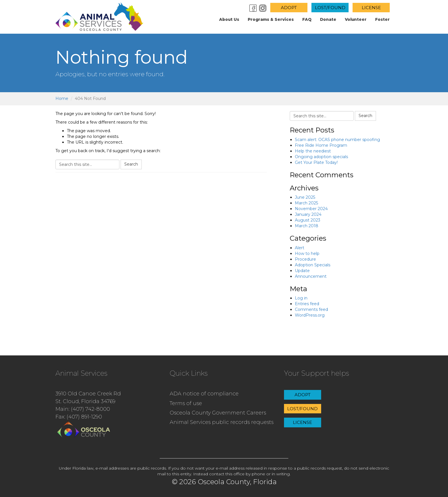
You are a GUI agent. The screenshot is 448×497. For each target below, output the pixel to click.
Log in (301, 298)
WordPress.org (310, 315)
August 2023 (308, 220)
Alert (300, 248)
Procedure (305, 259)
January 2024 (308, 214)
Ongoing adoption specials (321, 157)
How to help (307, 253)
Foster (382, 19)
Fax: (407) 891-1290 (79, 417)
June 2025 (305, 197)
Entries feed (307, 304)
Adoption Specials (313, 265)
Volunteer (356, 19)
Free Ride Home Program (321, 145)
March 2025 (306, 203)
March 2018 (307, 226)
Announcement (311, 276)
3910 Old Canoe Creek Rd (88, 394)
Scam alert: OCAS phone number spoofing (337, 140)
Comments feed (311, 309)
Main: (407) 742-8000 (83, 409)
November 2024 (311, 209)
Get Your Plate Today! (316, 162)
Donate (328, 19)
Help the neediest (313, 151)
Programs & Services (271, 19)
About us (229, 19)
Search (131, 164)
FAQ (307, 19)
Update (302, 271)
